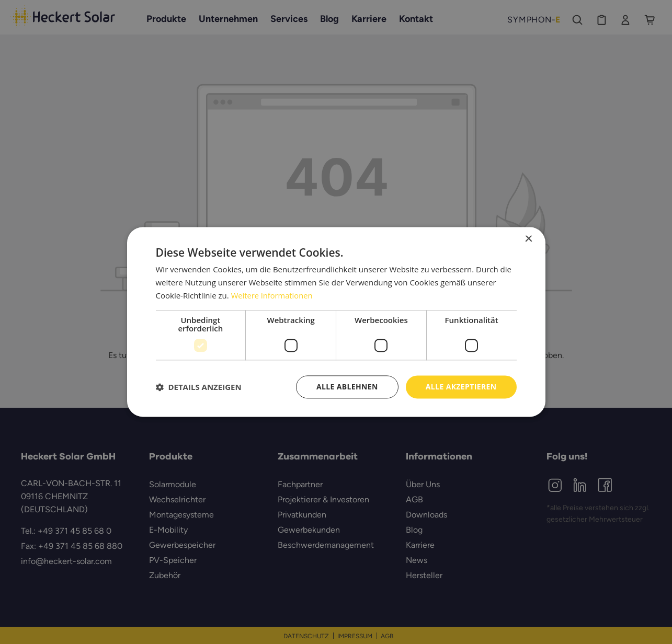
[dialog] (336, 322)
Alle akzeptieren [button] (461, 387)
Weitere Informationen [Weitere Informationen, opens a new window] (273, 295)
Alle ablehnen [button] (347, 387)
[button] (199, 387)
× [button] (528, 239)
